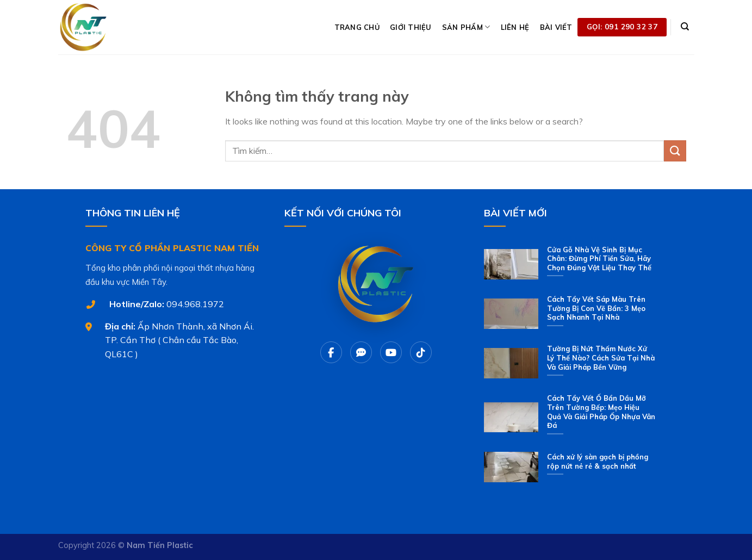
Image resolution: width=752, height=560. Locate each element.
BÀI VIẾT (556, 27)
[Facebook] (331, 352)
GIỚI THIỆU (411, 27)
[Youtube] (391, 352)
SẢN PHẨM (466, 27)
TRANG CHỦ (357, 27)
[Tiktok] (421, 352)
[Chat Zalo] (361, 352)
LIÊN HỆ (515, 27)
